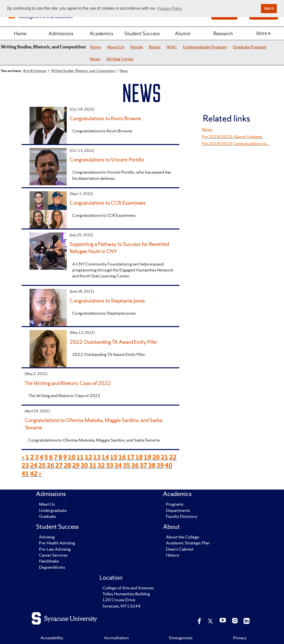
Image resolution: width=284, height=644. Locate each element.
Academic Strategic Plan (188, 543)
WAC (172, 47)
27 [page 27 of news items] (59, 465)
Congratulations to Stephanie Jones (107, 301)
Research (223, 33)
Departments (178, 510)
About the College (183, 537)
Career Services (53, 555)
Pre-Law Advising (55, 549)
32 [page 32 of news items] (101, 465)
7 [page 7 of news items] (56, 457)
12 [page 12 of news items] (89, 457)
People (137, 47)
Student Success (142, 33)
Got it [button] (269, 8)
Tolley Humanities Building (126, 594)
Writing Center (120, 59)
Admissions (61, 33)
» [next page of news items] (40, 474)
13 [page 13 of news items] (97, 457)
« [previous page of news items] (23, 457)
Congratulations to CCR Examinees (108, 203)
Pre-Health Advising (57, 543)
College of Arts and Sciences (128, 588)
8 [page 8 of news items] (60, 457)
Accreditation (116, 638)
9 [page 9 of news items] (65, 457)
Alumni (183, 33)
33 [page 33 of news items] (110, 465)
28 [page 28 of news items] (67, 465)
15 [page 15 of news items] (114, 457)
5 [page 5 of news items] (46, 457)
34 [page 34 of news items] (118, 465)
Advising (47, 537)
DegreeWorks (52, 567)
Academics (101, 33)
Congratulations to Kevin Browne (105, 118)
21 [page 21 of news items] (164, 457)
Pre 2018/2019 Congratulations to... (236, 143)
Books (155, 47)
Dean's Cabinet (180, 549)
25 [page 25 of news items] (42, 465)
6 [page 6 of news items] (51, 457)
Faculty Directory (182, 516)
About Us (116, 47)
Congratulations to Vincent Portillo (107, 159)
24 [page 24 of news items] (34, 465)
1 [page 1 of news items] (27, 457)
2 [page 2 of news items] (32, 457)
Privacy (240, 638)
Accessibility (52, 638)
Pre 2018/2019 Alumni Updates (232, 136)
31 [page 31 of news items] (93, 465)
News (95, 59)
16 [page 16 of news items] (122, 457)
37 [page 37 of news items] (143, 465)
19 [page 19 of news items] (148, 457)
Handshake (49, 561)
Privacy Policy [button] (170, 9)
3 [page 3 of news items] (37, 457)
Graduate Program (250, 47)
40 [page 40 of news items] (169, 465)
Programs (175, 504)
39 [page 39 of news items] (160, 465)
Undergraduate (53, 510)
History (173, 555)
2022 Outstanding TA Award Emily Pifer (113, 342)
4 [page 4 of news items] (42, 457)
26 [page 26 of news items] (51, 465)
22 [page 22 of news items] (173, 457)
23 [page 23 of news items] (25, 465)
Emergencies (181, 638)
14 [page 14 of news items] (105, 457)
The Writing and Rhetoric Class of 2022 (68, 383)
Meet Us (47, 504)
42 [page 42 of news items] (34, 474)
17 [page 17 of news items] (131, 457)
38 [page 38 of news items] (152, 465)
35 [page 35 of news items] (126, 465)
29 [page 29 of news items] (76, 465)
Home (20, 33)
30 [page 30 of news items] (84, 465)
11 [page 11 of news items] (80, 457)
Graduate (47, 516)
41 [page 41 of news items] (25, 474)
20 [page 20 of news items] (156, 457)
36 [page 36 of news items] (135, 465)
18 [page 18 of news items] (139, 457)
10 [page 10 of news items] (72, 457)
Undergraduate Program (205, 47)
